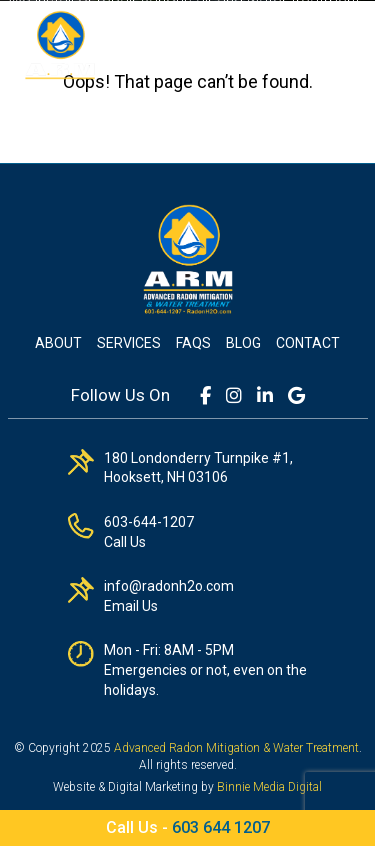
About (58, 343)
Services (129, 343)
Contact (308, 343)
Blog (243, 343)
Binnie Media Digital (269, 787)
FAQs (193, 343)
